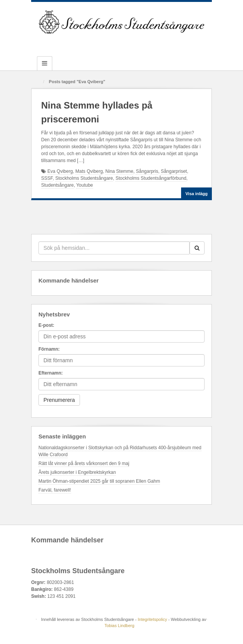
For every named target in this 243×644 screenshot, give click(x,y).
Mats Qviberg (89, 171)
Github (111, 43)
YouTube (142, 43)
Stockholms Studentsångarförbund (151, 178)
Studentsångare (57, 185)
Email (91, 43)
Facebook (101, 43)
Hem (38, 82)
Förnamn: (49, 349)
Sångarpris (147, 171)
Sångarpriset (174, 171)
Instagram (122, 43)
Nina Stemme (119, 171)
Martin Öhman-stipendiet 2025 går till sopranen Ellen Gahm (99, 481)
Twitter (132, 43)
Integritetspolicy (152, 619)
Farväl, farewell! (55, 490)
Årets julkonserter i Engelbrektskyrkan (77, 472)
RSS (153, 43)
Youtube (85, 185)
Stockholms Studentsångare (84, 178)
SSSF (47, 178)
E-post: (46, 325)
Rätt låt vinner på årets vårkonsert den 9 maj (84, 463)
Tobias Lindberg (120, 626)
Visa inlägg (196, 194)
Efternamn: (51, 373)
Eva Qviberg (60, 171)
